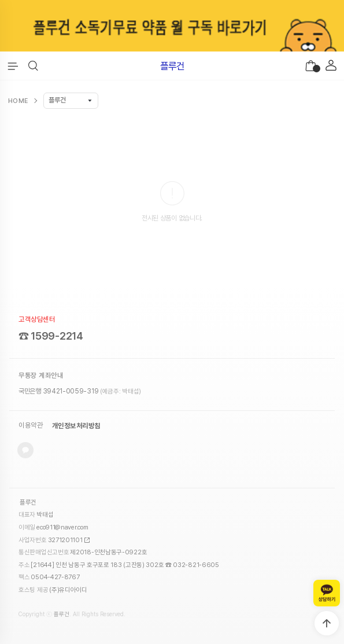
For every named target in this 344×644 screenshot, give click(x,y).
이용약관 (31, 426)
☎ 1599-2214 (51, 336)
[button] (33, 66)
